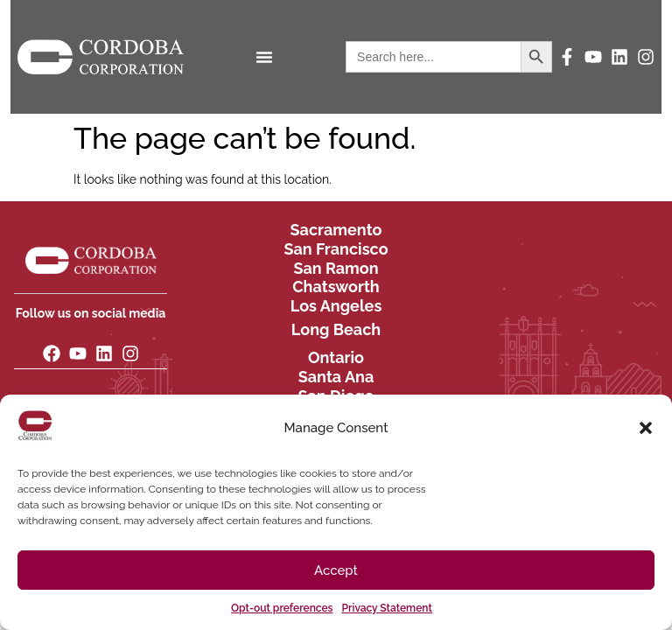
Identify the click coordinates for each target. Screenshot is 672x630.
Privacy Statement (387, 608)
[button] (646, 428)
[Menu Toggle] (264, 57)
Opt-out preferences (282, 608)
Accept (336, 570)
